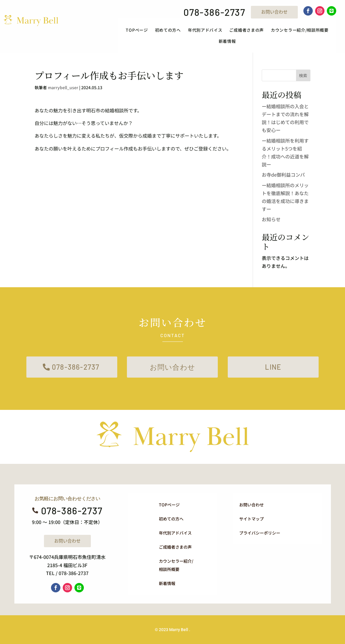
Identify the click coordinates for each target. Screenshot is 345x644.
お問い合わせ (274, 12)
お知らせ (271, 219)
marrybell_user (63, 87)
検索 (303, 75)
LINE (273, 367)
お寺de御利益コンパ (283, 175)
